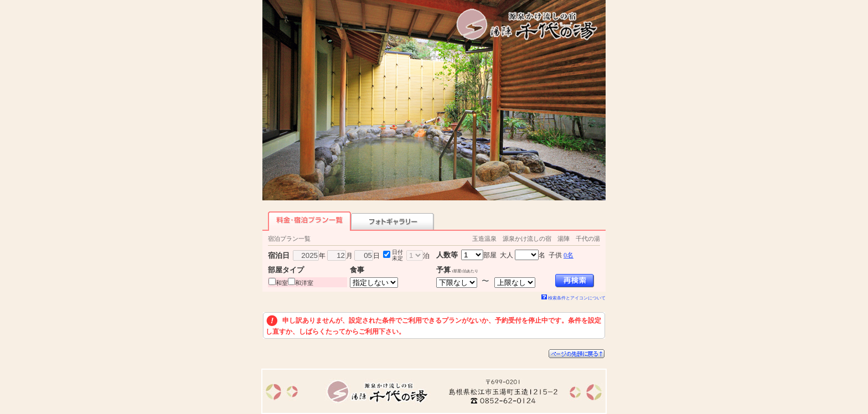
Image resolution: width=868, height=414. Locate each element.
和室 (282, 283)
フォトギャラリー (392, 221)
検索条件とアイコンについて (573, 298)
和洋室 (304, 283)
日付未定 (397, 255)
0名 (569, 255)
